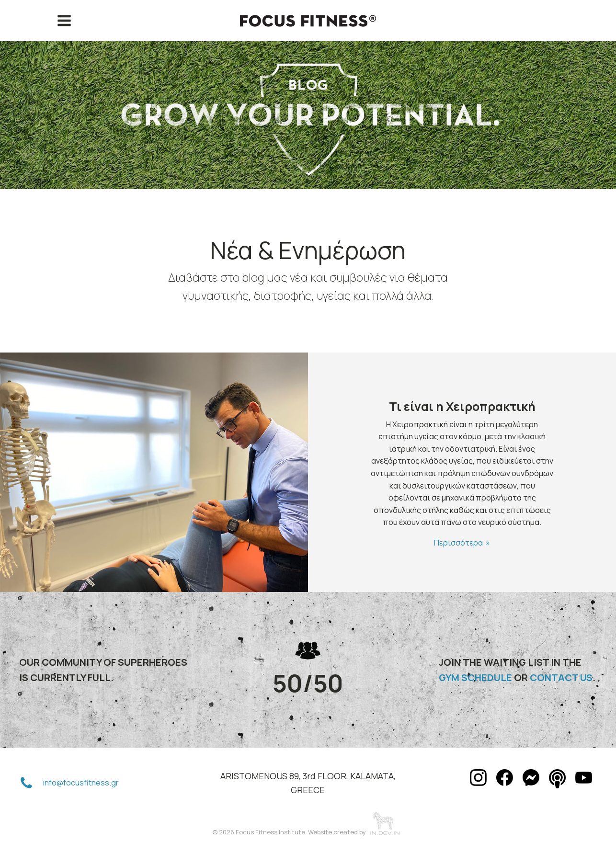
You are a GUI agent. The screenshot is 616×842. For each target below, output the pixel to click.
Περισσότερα (458, 543)
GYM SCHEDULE (475, 677)
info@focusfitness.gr (81, 783)
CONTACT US (561, 677)
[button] (26, 783)
